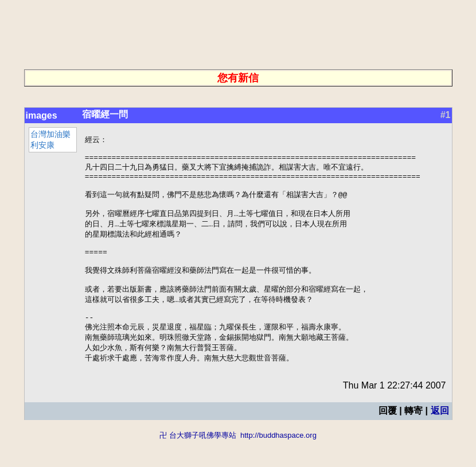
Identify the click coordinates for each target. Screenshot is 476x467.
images (42, 115)
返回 (440, 437)
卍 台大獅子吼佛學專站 (198, 462)
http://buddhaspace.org (278, 462)
